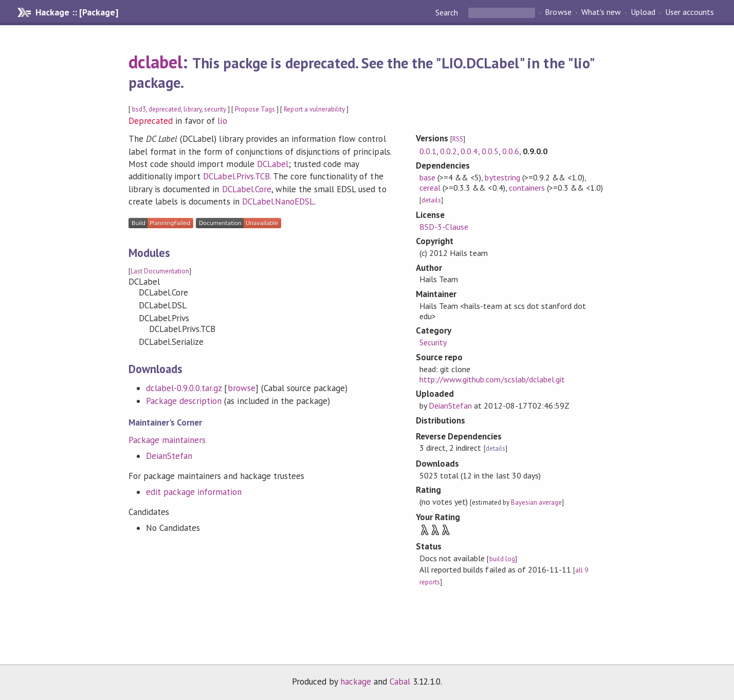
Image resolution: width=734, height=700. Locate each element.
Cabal (400, 681)
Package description (184, 401)
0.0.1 (428, 151)
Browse (558, 12)
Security (433, 342)
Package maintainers (167, 440)
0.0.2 (448, 151)
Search (448, 12)
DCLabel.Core (247, 189)
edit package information (194, 492)
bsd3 (139, 109)
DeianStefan (169, 456)
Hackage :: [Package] (77, 12)
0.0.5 (490, 151)
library (192, 109)
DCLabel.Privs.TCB (236, 176)
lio (222, 121)
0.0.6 (511, 151)
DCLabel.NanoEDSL (278, 201)
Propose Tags (255, 109)
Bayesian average (536, 502)
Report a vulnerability (314, 109)
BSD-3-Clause (444, 227)
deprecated (165, 109)
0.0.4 (469, 151)
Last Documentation (160, 271)
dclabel (155, 62)
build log (502, 559)
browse (242, 388)
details (431, 200)
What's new (601, 12)
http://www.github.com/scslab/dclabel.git (492, 379)
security (215, 109)
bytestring (502, 177)
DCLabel (273, 164)
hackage (356, 681)
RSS (458, 139)
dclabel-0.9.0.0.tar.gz (184, 388)
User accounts (690, 12)
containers (527, 188)
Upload (643, 12)
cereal (430, 188)
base (427, 177)
